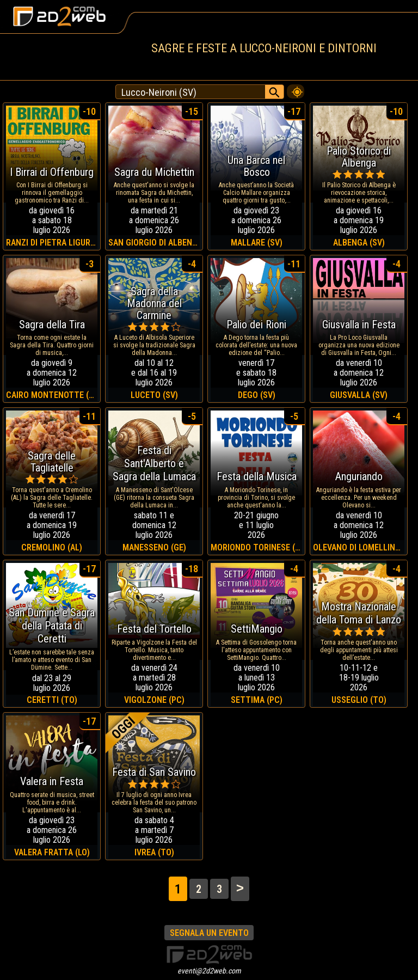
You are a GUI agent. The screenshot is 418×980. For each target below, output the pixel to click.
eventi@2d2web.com (209, 971)
